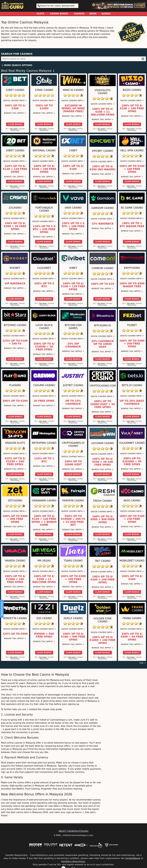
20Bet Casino (15, 150)
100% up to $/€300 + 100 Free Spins (103, 580)
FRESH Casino (103, 501)
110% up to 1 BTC (44, 460)
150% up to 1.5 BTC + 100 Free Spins (73, 226)
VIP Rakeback (15, 284)
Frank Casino (132, 618)
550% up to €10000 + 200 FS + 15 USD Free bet (73, 520)
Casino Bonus (59, 14)
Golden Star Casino (103, 620)
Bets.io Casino (132, 385)
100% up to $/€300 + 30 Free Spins (15, 226)
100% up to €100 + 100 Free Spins (132, 169)
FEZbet (132, 325)
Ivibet (73, 268)
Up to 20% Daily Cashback (132, 402)
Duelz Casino (73, 618)
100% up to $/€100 (73, 168)
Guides (106, 14)
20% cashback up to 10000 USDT (103, 344)
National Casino (44, 150)
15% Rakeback (103, 224)
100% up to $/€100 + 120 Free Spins (73, 286)
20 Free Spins (44, 401)
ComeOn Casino (103, 268)
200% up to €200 (15, 401)
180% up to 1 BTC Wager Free (132, 225)
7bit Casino (103, 561)
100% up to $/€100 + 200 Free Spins (73, 637)
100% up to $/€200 (132, 578)
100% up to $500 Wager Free (132, 285)
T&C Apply (14, 129)
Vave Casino (73, 208)
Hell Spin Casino (132, 150)
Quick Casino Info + (15, 100)
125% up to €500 (15, 634)
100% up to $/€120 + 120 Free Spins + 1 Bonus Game (44, 520)
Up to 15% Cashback (73, 402)
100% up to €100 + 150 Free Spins (132, 519)
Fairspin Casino (73, 501)
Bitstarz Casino (15, 325)
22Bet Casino (15, 90)
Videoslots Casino (103, 92)
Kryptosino (132, 268)
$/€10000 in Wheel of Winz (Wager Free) (73, 109)
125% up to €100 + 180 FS (15, 342)
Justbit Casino (73, 385)
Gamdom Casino (103, 208)
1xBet (73, 150)
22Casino (15, 208)
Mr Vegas (44, 561)
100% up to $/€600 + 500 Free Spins (103, 519)
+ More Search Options (17, 65)
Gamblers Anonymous (73, 861)
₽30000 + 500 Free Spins (44, 635)
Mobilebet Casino (132, 561)
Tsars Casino (73, 561)
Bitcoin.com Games (73, 327)
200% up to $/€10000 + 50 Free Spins (44, 347)
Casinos (79, 14)
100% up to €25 (103, 284)
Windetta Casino (15, 618)
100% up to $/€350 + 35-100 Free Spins (103, 462)
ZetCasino (15, 501)
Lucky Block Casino (44, 327)
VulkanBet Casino (132, 443)
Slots (40, 14)
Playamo (15, 385)
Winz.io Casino (73, 90)
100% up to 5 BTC (44, 285)
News (93, 14)
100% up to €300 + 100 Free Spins (73, 579)
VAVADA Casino (15, 561)
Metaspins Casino (44, 443)
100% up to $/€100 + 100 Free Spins (132, 109)
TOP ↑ (143, 663)
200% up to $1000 (44, 107)
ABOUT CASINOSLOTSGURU (73, 831)
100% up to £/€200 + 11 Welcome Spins (103, 112)
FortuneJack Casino (44, 209)
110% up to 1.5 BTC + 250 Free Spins (44, 229)
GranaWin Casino (44, 501)
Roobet (15, 268)
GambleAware (133, 858)
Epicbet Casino (103, 151)
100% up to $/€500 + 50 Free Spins (132, 637)
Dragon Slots (15, 443)
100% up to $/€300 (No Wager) (103, 168)
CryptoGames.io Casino (73, 444)
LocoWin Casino (103, 443)
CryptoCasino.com (103, 386)
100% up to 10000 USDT (73, 463)
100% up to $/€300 (15, 107)
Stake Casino (44, 90)
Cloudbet (44, 268)
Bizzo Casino (132, 90)
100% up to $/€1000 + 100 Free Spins (15, 579)
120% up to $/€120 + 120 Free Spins (15, 169)
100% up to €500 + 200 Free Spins (132, 344)
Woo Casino (132, 501)
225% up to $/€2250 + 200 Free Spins (15, 461)
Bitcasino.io (103, 325)
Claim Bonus (15, 124)
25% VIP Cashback (73, 345)
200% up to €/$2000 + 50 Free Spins (132, 461)
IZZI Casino (44, 618)
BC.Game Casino (132, 208)
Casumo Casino (44, 385)
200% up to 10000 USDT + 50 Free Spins (103, 404)
